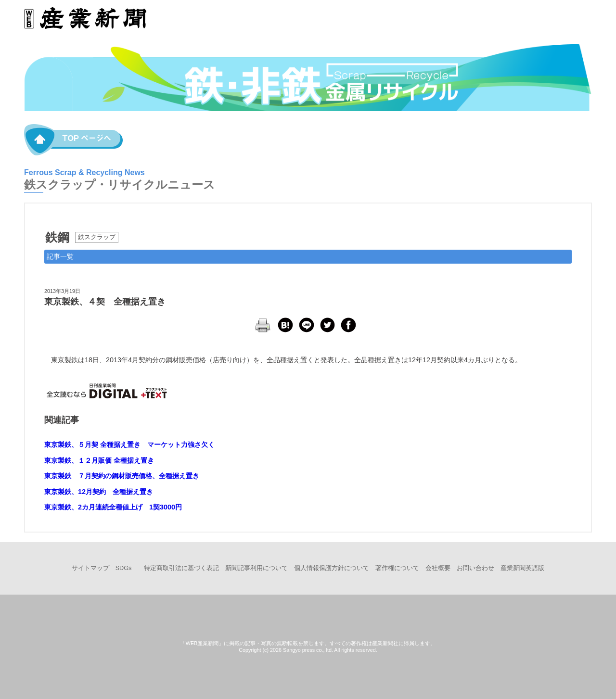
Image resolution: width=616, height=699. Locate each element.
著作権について (397, 568)
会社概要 (438, 568)
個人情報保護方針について (332, 568)
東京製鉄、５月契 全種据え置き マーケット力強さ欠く (129, 445)
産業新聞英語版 (522, 568)
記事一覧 (60, 256)
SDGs (124, 568)
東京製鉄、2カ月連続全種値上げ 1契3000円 (113, 507)
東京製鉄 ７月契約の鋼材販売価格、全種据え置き (122, 476)
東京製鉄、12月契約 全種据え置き (99, 492)
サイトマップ (90, 568)
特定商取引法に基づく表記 (181, 568)
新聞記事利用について (257, 568)
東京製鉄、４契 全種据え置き (105, 302)
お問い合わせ (475, 568)
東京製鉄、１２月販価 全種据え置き (99, 460)
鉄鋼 (57, 237)
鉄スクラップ (97, 237)
